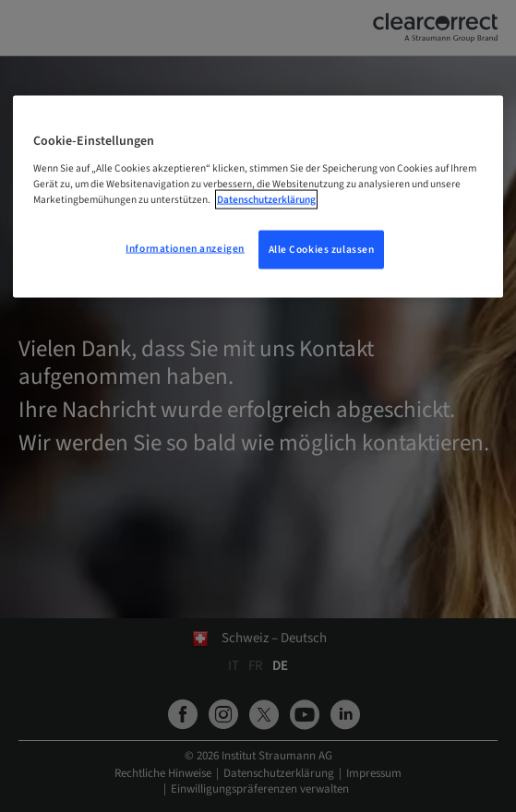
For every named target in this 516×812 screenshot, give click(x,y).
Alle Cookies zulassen (322, 249)
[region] (258, 197)
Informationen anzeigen (185, 248)
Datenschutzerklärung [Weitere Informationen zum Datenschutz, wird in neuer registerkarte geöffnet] (266, 199)
